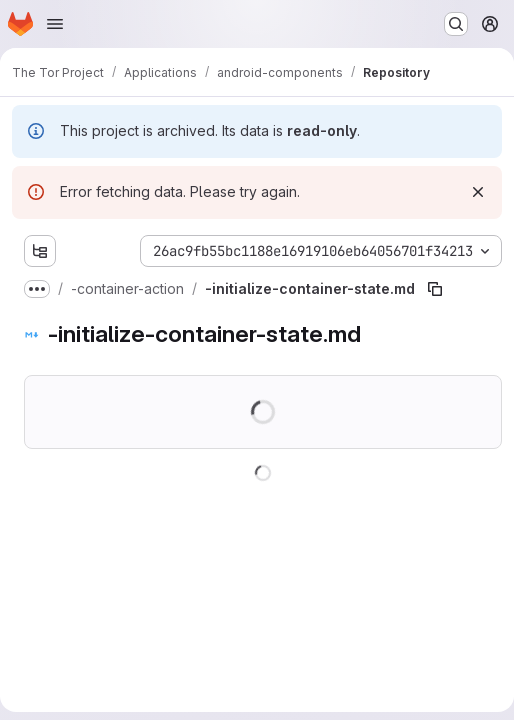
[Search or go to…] (456, 24)
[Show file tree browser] (40, 251)
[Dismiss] (478, 192)
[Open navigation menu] (55, 24)
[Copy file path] (435, 289)
